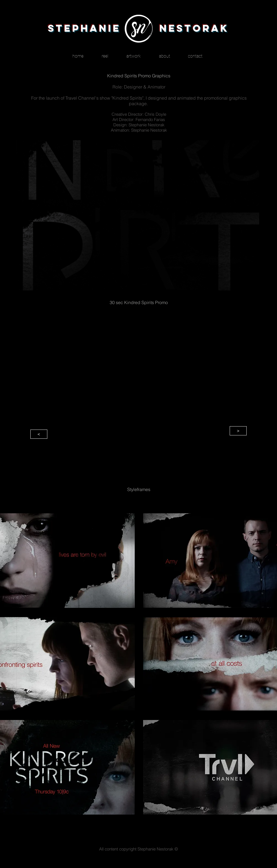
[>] (238, 431)
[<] (39, 434)
